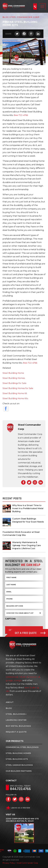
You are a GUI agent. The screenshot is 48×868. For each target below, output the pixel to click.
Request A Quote (16, 732)
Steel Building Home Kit (15, 393)
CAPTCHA (10, 619)
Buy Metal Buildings (18, 726)
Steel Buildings (15, 714)
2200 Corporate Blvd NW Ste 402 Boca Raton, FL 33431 (22, 820)
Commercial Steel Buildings (22, 747)
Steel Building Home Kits (15, 398)
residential (34, 677)
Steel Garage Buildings (19, 765)
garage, (10, 680)
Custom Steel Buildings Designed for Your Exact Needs (28, 520)
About (10, 702)
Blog (9, 708)
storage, (18, 680)
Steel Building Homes (14, 378)
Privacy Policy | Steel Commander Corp (20, 863)
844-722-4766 (21, 115)
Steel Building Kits (17, 759)
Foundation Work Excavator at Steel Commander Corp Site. (21, 534)
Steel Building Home (13, 373)
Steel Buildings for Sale (14, 383)
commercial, (12, 677)
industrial (23, 677)
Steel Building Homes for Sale (18, 388)
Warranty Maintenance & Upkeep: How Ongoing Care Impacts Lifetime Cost (26, 545)
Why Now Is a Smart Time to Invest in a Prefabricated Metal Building (28, 508)
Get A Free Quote (30, 633)
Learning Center (16, 720)
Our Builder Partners (19, 771)
